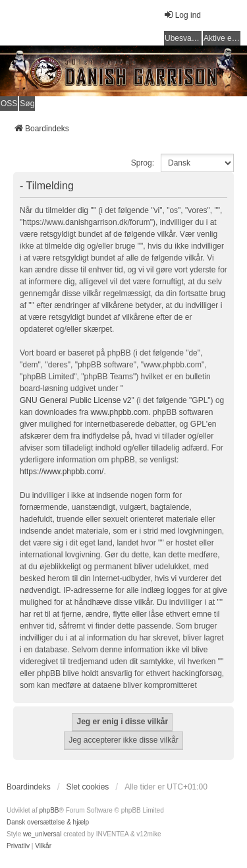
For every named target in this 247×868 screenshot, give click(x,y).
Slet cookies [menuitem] (88, 787)
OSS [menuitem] (9, 104)
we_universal (42, 834)
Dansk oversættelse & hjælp (48, 822)
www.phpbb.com (119, 412)
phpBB (49, 810)
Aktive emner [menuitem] (222, 38)
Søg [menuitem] (27, 104)
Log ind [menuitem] (182, 15)
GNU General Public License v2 (75, 400)
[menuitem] (18, 846)
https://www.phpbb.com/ (62, 472)
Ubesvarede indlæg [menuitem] (183, 38)
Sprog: (143, 163)
